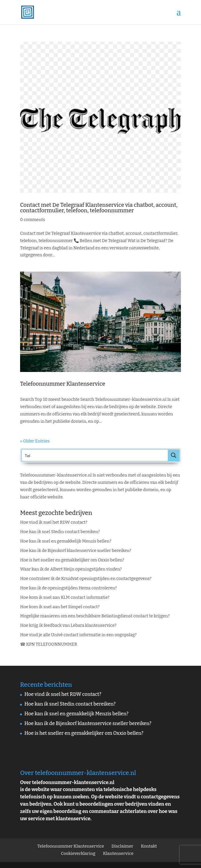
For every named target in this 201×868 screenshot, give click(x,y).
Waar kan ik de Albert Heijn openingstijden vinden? (71, 569)
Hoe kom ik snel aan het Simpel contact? (60, 607)
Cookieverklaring (78, 854)
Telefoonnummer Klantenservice (63, 384)
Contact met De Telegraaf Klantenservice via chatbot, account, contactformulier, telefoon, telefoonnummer (99, 208)
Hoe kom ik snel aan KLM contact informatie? (65, 597)
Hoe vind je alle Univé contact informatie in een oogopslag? (78, 635)
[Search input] (95, 455)
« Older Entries (35, 441)
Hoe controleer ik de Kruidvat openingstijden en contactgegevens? (86, 579)
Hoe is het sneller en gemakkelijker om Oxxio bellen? (72, 560)
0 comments (33, 220)
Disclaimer (122, 846)
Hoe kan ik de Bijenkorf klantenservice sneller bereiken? (76, 551)
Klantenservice (118, 854)
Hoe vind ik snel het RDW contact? (54, 522)
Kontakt (149, 846)
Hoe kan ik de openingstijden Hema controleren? (69, 588)
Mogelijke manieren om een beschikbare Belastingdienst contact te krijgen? (95, 616)
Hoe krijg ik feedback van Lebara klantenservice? (68, 625)
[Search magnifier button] (174, 455)
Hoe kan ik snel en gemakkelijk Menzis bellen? (66, 541)
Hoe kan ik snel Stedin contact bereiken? (60, 532)
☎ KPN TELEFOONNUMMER (49, 644)
